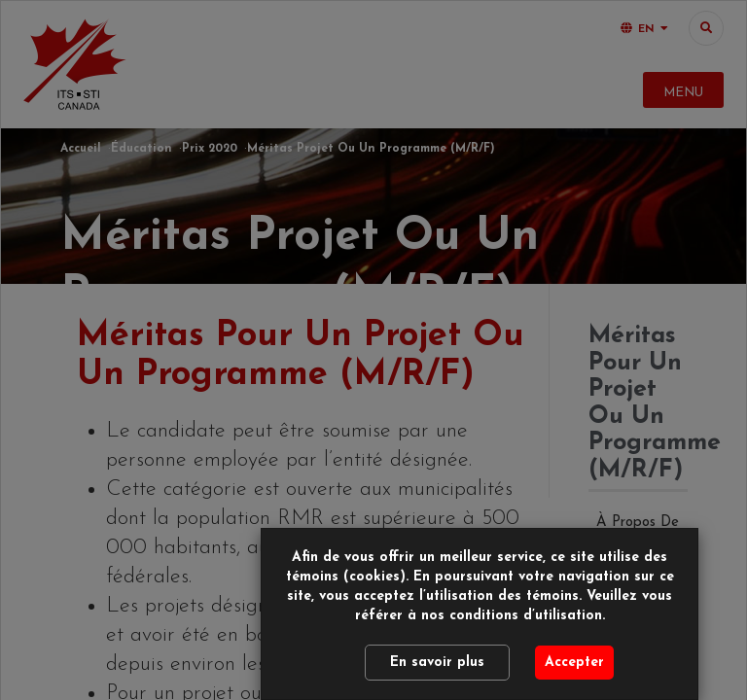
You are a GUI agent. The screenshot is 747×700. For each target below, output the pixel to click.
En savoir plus (437, 663)
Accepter (574, 663)
